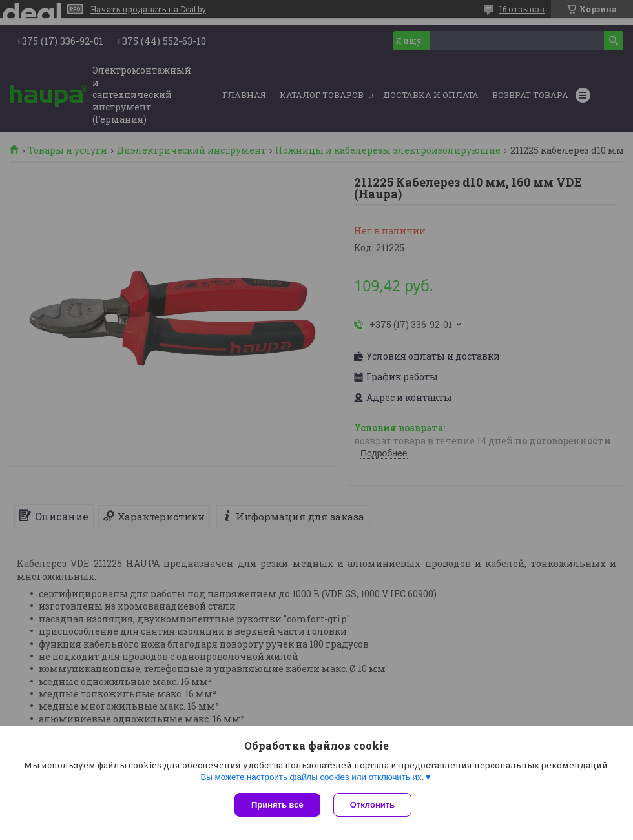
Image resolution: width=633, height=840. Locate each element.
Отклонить (372, 805)
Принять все (277, 805)
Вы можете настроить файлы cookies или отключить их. (312, 777)
